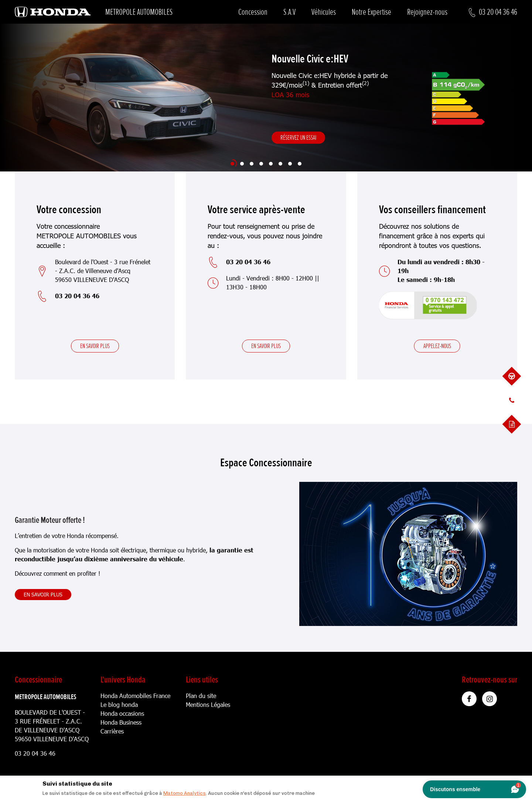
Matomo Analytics (185, 793)
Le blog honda (119, 704)
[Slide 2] (242, 164)
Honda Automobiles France (135, 696)
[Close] (491, 782)
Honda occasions (122, 713)
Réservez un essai (298, 137)
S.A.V (289, 12)
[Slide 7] (290, 164)
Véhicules (324, 12)
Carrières (112, 731)
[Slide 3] (252, 164)
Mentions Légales (208, 704)
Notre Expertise (371, 12)
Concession (253, 12)
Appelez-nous (437, 346)
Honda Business (121, 722)
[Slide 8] (300, 164)
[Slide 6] (280, 164)
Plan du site (201, 696)
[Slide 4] (261, 164)
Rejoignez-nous (427, 12)
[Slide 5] (271, 164)
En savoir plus (95, 346)
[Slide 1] (232, 164)
